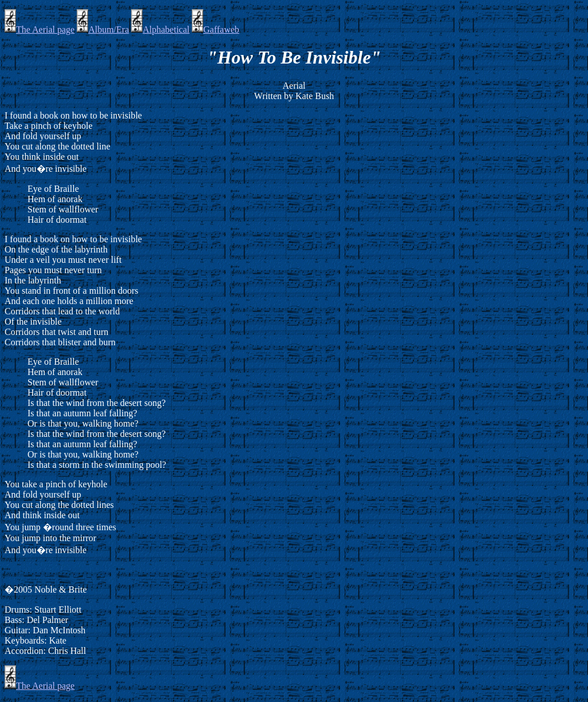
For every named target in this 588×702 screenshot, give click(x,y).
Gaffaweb (216, 29)
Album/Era (103, 29)
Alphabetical (160, 29)
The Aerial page (40, 29)
